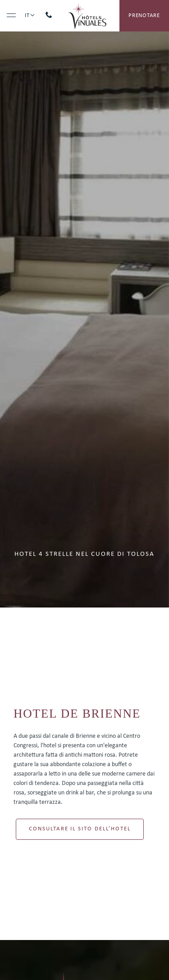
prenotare (144, 16)
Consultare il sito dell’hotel (80, 829)
